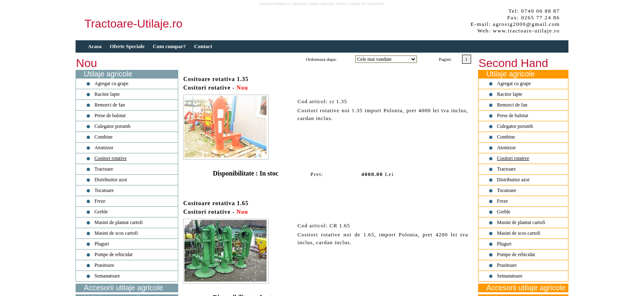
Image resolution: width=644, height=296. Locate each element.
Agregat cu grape (112, 83)
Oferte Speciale (127, 46)
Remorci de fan (110, 105)
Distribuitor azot (111, 180)
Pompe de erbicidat (114, 254)
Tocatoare (104, 190)
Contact (203, 46)
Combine (103, 137)
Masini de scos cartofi (116, 233)
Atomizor (104, 148)
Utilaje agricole (108, 74)
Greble (101, 212)
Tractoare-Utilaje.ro (134, 24)
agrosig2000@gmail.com (526, 24)
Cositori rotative (110, 158)
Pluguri (102, 244)
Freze (100, 201)
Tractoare (104, 169)
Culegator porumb (113, 126)
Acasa (95, 46)
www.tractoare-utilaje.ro (526, 31)
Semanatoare (107, 276)
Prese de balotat (110, 116)
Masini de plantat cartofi (119, 222)
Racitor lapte (107, 94)
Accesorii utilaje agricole (123, 288)
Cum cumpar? (169, 46)
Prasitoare (104, 265)
